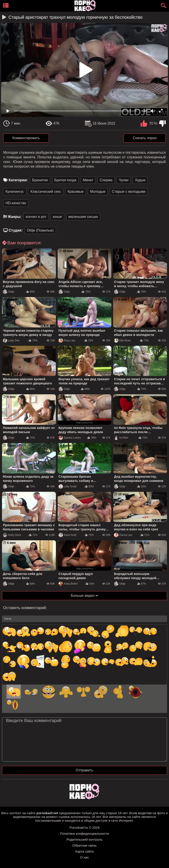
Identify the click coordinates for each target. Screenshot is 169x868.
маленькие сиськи (83, 217)
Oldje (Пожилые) (40, 230)
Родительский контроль (84, 839)
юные (57, 217)
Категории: (18, 180)
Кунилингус (15, 192)
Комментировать (26, 138)
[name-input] (84, 619)
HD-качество (16, 203)
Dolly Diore (12, 535)
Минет (88, 180)
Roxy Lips (67, 340)
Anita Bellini (68, 584)
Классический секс (46, 192)
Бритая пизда (65, 180)
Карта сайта (84, 851)
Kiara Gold (67, 535)
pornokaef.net (47, 813)
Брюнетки (40, 180)
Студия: (16, 230)
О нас (84, 857)
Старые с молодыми (129, 192)
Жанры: (15, 217)
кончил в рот (36, 217)
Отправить (84, 770)
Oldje (9, 292)
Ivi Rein (121, 438)
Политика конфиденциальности (84, 833)
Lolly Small (68, 486)
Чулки (124, 180)
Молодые (98, 192)
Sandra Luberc (70, 438)
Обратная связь (85, 845)
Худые (140, 180)
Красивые (76, 192)
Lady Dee (11, 340)
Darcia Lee (123, 535)
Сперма (106, 180)
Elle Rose (122, 340)
